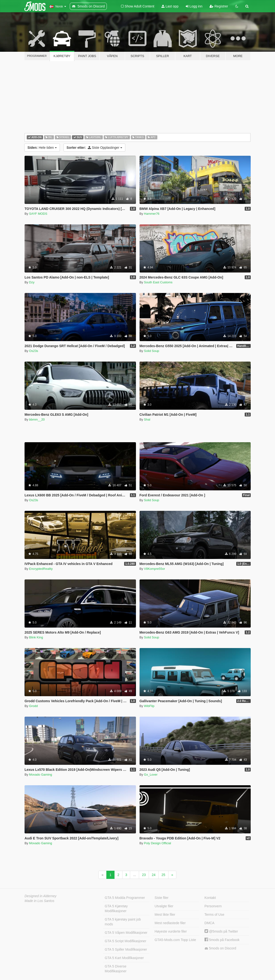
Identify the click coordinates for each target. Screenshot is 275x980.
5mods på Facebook (222, 940)
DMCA (209, 923)
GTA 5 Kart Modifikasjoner (124, 958)
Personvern (213, 906)
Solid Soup (151, 351)
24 (154, 875)
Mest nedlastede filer (170, 923)
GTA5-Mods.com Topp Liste (175, 940)
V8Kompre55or (154, 569)
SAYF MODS (38, 214)
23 (144, 875)
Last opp (170, 6)
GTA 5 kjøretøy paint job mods (123, 922)
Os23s (34, 351)
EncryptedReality (41, 569)
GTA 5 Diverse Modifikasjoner (115, 969)
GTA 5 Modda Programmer (125, 898)
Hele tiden (42, 148)
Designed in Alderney (41, 896)
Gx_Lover (151, 775)
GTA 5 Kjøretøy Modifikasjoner (116, 909)
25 (163, 875)
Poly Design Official (157, 843)
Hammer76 (152, 214)
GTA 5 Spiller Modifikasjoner (126, 949)
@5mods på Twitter (221, 931)
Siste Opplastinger (94, 148)
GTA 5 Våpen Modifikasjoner (126, 933)
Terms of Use (214, 915)
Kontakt (210, 898)
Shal (147, 419)
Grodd (33, 706)
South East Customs (158, 282)
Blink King (36, 637)
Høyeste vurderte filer (171, 931)
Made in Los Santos (39, 901)
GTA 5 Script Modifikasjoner (125, 941)
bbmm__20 (37, 419)
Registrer (219, 6)
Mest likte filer (165, 915)
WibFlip (149, 706)
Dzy (32, 282)
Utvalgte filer (164, 906)
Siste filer (162, 898)
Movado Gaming (41, 775)
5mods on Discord (220, 948)
